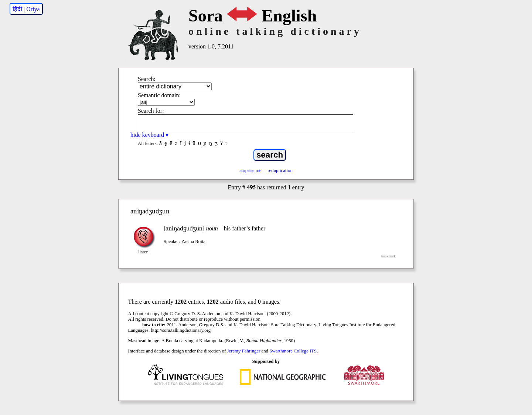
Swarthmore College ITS (293, 351)
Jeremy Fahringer (244, 351)
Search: (147, 79)
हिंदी (17, 9)
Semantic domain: (159, 95)
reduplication (280, 171)
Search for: (151, 111)
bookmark (388, 256)
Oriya (33, 9)
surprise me (250, 171)
